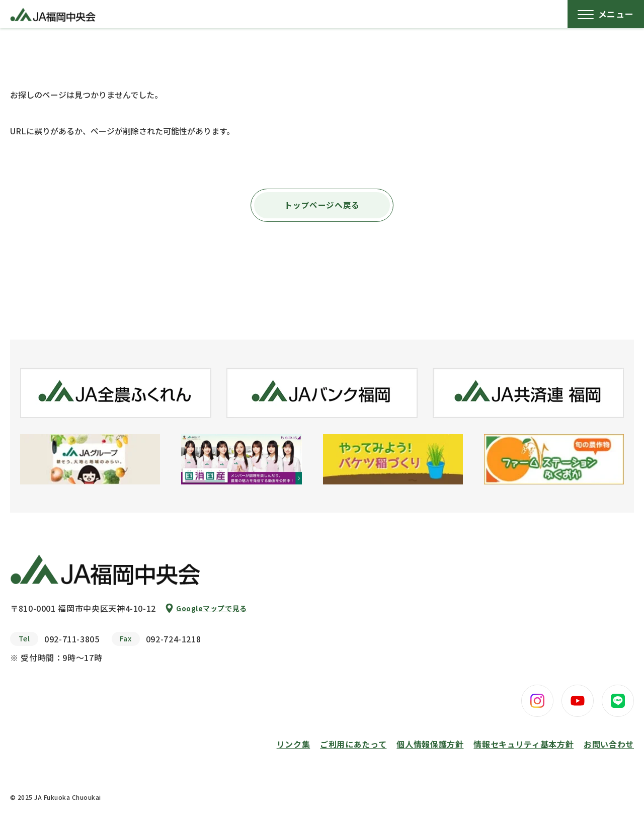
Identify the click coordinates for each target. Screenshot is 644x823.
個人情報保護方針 (430, 744)
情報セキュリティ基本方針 (524, 744)
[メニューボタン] (606, 14)
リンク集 (294, 744)
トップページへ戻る (322, 205)
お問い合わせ (609, 744)
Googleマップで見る (212, 608)
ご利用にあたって (353, 744)
